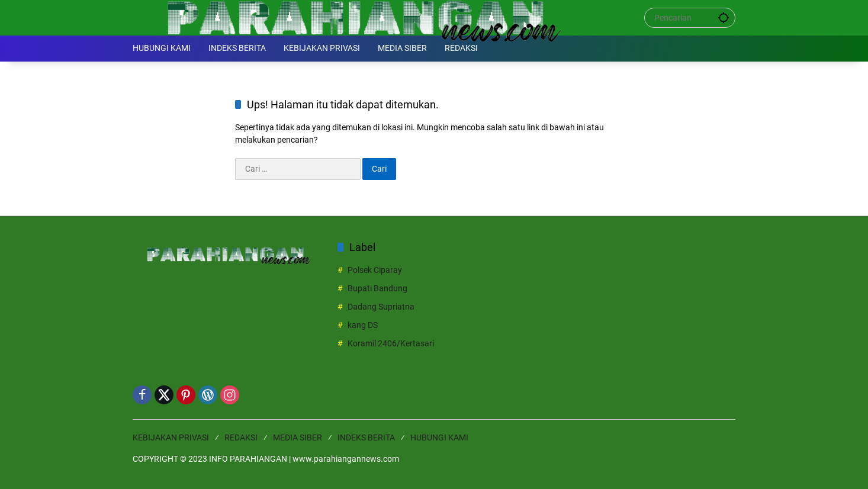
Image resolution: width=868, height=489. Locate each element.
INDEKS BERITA (366, 437)
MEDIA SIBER (298, 437)
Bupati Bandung (377, 288)
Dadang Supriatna (381, 307)
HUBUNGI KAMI (439, 437)
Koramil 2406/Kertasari (391, 343)
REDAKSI (241, 437)
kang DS (363, 325)
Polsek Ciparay (375, 270)
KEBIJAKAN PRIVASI (171, 437)
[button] (724, 17)
